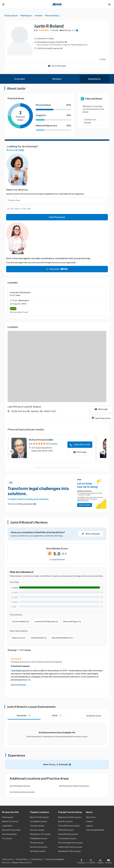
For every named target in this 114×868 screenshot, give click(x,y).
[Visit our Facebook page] (82, 861)
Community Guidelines (55, 859)
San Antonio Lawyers (39, 847)
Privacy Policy (22, 859)
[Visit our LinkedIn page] (100, 861)
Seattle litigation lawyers (20, 786)
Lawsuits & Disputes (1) (46, 622)
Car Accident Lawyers (67, 838)
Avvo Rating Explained (95, 830)
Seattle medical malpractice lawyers (74, 786)
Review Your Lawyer (10, 822)
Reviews (57, 79)
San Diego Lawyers (38, 851)
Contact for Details (90, 121)
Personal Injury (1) (72, 622)
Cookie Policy (36, 859)
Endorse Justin (94, 716)
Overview (20, 79)
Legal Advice (7, 826)
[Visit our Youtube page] (108, 861)
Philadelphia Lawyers (39, 838)
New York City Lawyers (40, 817)
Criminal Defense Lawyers (69, 826)
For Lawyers (7, 838)
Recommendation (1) (62, 638)
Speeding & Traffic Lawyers (69, 851)
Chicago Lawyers (37, 826)
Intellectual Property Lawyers (70, 847)
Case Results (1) (38, 638)
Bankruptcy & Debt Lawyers (70, 817)
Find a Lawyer (8, 817)
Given (57, 716)
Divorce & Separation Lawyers (71, 843)
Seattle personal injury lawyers (22, 792)
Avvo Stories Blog (9, 834)
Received (24, 716)
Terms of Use (7, 859)
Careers (89, 822)
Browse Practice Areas (11, 830)
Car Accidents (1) (21, 622)
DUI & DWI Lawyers (66, 830)
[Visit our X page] (91, 861)
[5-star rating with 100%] (57, 588)
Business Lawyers (65, 822)
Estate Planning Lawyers (68, 834)
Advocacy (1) (19, 638)
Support (90, 826)
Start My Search (57, 217)
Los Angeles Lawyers (39, 822)
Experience (94, 79)
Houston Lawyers (37, 830)
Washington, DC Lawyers (40, 834)
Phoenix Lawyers (37, 843)
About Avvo (91, 817)
